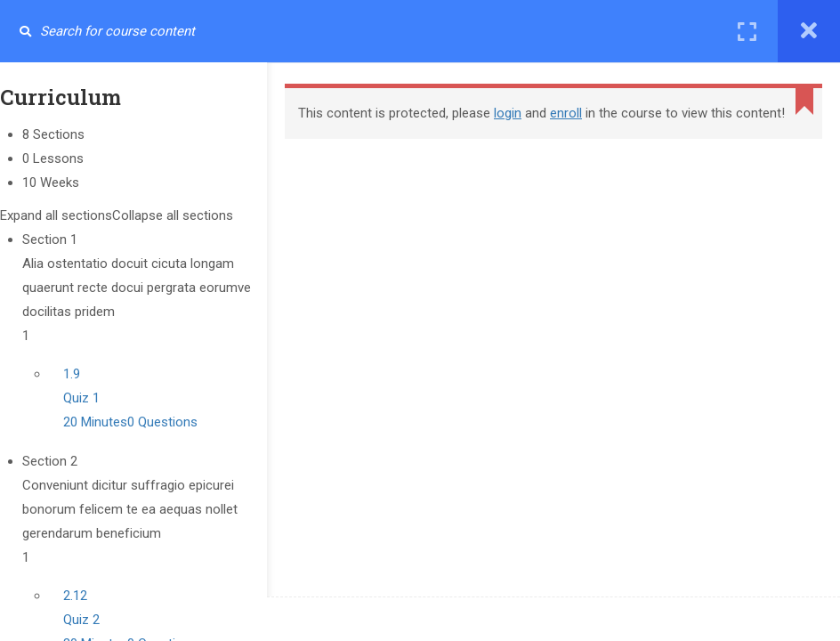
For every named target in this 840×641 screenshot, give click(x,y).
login (508, 113)
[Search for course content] (25, 31)
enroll (566, 113)
